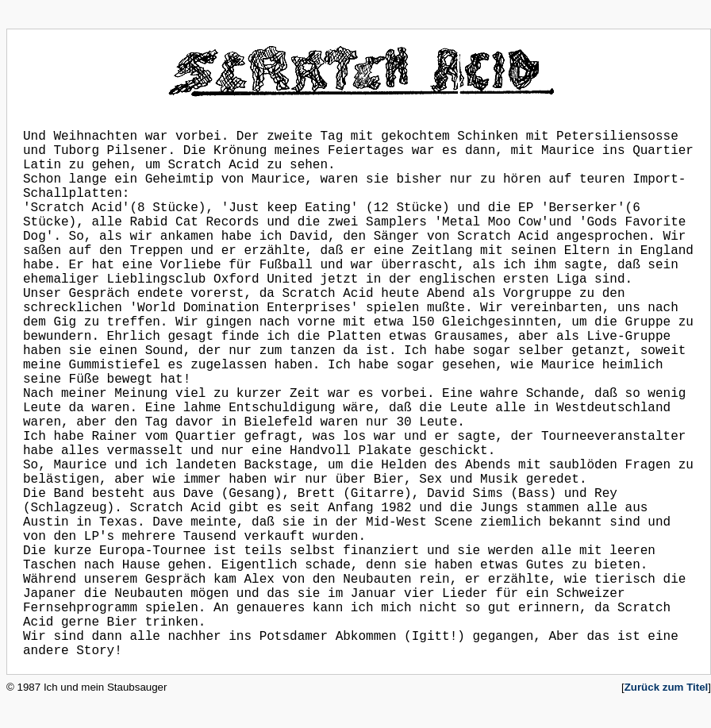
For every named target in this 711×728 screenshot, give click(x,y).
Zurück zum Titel (667, 687)
